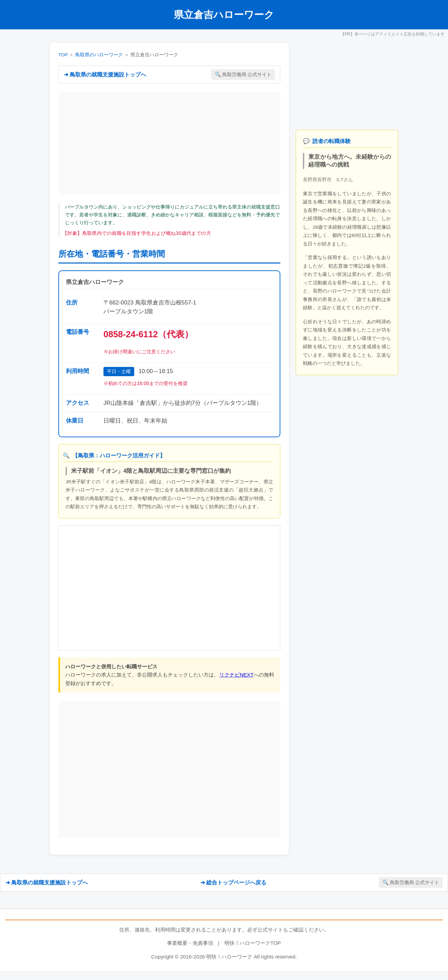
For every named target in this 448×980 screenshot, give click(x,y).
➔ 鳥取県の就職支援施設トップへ (105, 75)
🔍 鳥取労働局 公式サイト (243, 74)
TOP (63, 55)
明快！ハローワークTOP (253, 943)
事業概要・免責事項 (190, 943)
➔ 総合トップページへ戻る (233, 883)
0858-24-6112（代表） (148, 334)
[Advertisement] (169, 143)
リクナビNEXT (236, 675)
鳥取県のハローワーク (99, 55)
